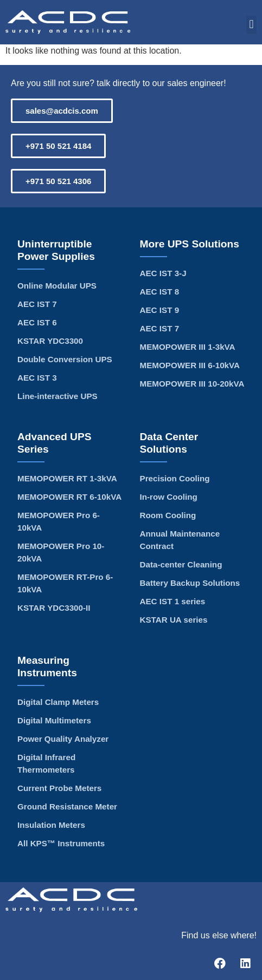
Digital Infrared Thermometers (46, 763)
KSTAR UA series (174, 620)
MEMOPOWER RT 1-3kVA (67, 478)
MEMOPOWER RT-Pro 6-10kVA (65, 583)
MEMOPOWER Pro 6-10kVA (59, 521)
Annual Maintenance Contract (180, 540)
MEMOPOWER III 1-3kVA (188, 347)
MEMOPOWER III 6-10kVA (190, 365)
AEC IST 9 (160, 310)
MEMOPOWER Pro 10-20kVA (61, 552)
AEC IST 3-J (163, 273)
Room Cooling (168, 515)
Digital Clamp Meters (58, 702)
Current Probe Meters (59, 788)
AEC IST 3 (37, 378)
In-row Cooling (169, 497)
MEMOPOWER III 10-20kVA (192, 384)
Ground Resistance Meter (67, 806)
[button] (251, 25)
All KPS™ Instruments (61, 843)
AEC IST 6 (37, 322)
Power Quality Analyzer (63, 739)
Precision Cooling (175, 478)
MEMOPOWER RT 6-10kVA (69, 497)
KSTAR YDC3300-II (54, 608)
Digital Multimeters (54, 720)
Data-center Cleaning (181, 564)
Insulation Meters (51, 825)
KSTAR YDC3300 (50, 341)
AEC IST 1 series (173, 601)
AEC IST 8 (160, 292)
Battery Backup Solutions (190, 583)
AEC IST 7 (37, 304)
